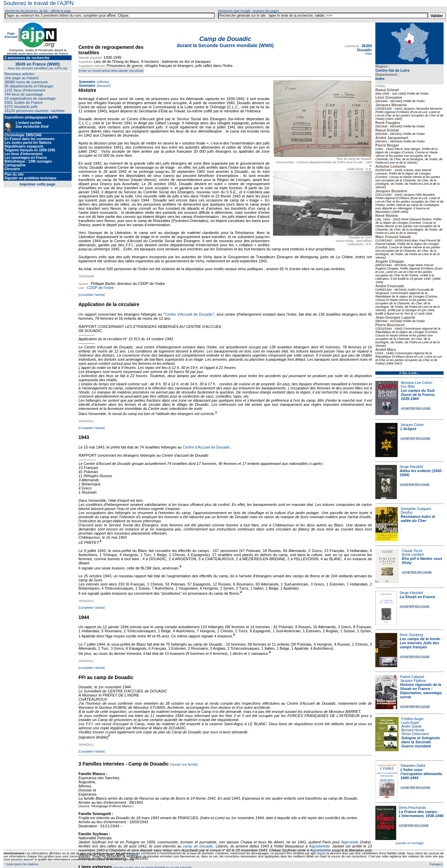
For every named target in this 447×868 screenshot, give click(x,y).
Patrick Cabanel (412, 677)
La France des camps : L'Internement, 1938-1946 (421, 814)
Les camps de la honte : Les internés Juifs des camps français (421, 643)
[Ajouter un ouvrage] (409, 843)
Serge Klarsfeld (411, 467)
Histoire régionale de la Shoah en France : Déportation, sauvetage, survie (421, 691)
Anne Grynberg (412, 635)
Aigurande (350, 842)
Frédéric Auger (413, 719)
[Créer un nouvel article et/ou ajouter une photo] (111, 71)
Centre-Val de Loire (392, 70)
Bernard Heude (413, 730)
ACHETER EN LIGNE (416, 409)
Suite (132, 854)
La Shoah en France (417, 597)
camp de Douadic (198, 846)
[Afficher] (102, 82)
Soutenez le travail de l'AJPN (39, 3)
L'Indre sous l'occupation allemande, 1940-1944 (422, 774)
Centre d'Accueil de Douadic (189, 314)
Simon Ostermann (415, 734)
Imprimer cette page (38, 184)
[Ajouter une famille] (184, 764)
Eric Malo (408, 387)
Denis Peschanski (412, 808)
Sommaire (87, 82)
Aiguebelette (319, 846)
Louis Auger (410, 723)
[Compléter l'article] (92, 295)
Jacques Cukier (412, 425)
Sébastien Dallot (413, 766)
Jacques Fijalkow (413, 681)
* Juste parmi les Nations (21, 864)
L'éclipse (408, 429)
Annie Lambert (413, 555)
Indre (380, 79)
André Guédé (412, 726)
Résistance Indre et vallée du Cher (418, 519)
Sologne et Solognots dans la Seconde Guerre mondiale (421, 742)
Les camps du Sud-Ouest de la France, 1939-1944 (418, 395)
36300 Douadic (365, 48)
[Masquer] (103, 86)
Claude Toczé (412, 551)
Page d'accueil (11, 35)
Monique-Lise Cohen (417, 383)
